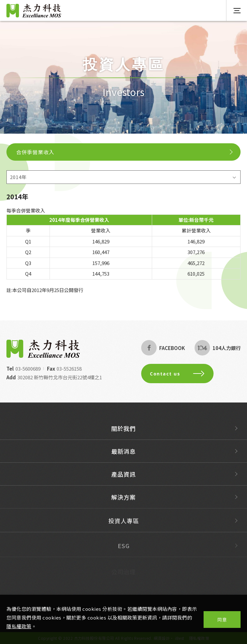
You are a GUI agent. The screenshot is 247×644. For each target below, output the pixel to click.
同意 (222, 620)
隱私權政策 (19, 626)
